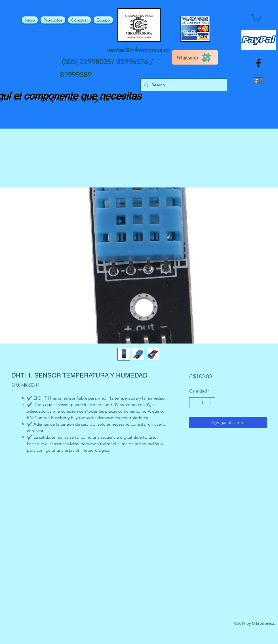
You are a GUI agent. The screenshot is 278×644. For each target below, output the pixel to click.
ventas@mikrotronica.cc (138, 50)
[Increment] (211, 403)
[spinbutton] (202, 403)
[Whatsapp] (195, 57)
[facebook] (259, 63)
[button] (256, 18)
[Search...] (183, 85)
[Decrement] (194, 403)
